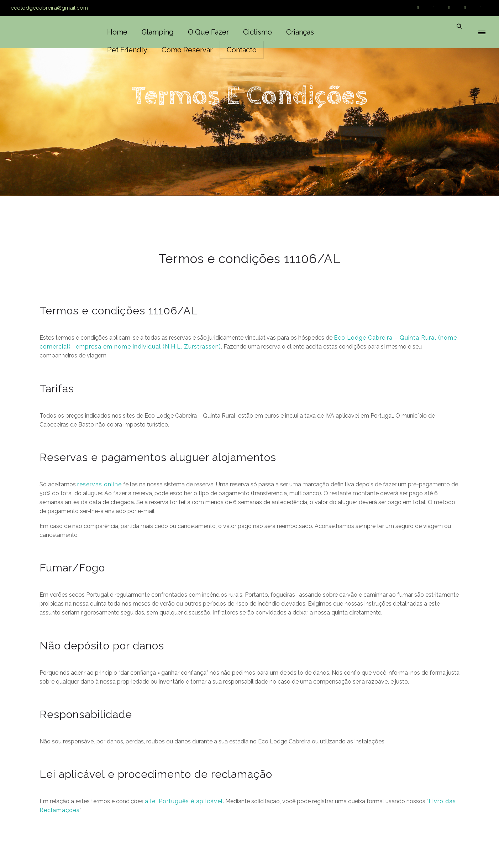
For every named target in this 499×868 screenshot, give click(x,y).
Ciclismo (258, 32)
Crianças (300, 32)
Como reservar (187, 50)
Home (117, 32)
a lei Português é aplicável (184, 801)
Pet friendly (127, 50)
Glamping (158, 32)
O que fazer (208, 32)
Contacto (242, 50)
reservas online (99, 484)
